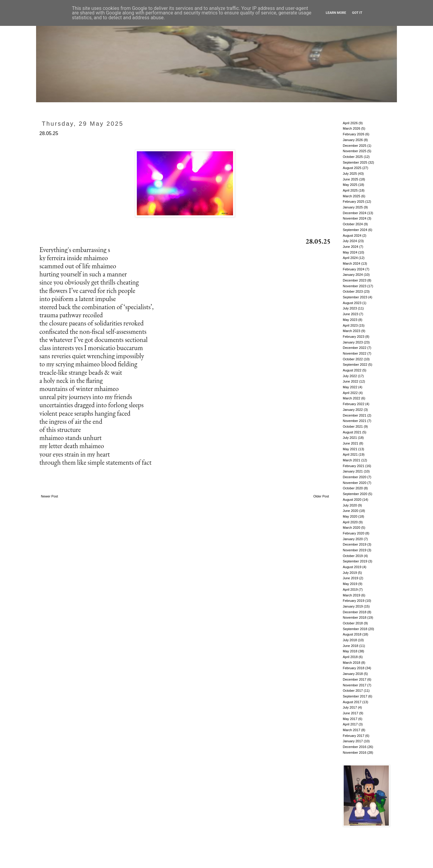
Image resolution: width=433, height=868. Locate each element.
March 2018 (352, 663)
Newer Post (49, 496)
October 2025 (353, 157)
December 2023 (355, 280)
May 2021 (350, 449)
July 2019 (350, 573)
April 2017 (350, 724)
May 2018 (350, 651)
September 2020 (355, 494)
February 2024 (354, 269)
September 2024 (355, 230)
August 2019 (352, 567)
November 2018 (355, 617)
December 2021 (355, 415)
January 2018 (353, 674)
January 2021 (353, 471)
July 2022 (350, 376)
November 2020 (355, 483)
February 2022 (354, 404)
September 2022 (355, 365)
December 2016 (355, 747)
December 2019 (355, 544)
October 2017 (353, 691)
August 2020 (352, 500)
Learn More (336, 13)
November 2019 (355, 550)
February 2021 (354, 466)
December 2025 (355, 146)
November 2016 (355, 753)
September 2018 (355, 629)
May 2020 (350, 516)
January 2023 (353, 342)
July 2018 (350, 640)
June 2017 (350, 713)
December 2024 (355, 213)
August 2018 (352, 634)
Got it (357, 13)
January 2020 (353, 539)
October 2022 (353, 359)
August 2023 (352, 303)
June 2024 (350, 247)
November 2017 (355, 685)
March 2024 (352, 263)
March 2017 (352, 730)
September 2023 (355, 297)
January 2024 (353, 275)
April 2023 (350, 325)
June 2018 (350, 646)
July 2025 (350, 174)
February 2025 (354, 202)
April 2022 (350, 393)
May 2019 (350, 584)
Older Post (321, 496)
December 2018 (355, 612)
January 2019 (353, 606)
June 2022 (350, 381)
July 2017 (350, 707)
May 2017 (350, 719)
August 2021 (352, 432)
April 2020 (350, 522)
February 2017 (354, 736)
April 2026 (350, 123)
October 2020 (353, 488)
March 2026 (352, 128)
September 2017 (355, 696)
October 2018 (353, 623)
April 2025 (350, 190)
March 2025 (352, 196)
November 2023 (355, 286)
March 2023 (352, 331)
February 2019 (354, 601)
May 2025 (350, 185)
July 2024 (350, 241)
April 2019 (350, 589)
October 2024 (353, 224)
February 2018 (354, 668)
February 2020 (354, 533)
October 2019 (353, 556)
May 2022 (350, 387)
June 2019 (350, 578)
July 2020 (350, 505)
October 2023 (353, 291)
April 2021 (350, 454)
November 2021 (355, 421)
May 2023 (350, 320)
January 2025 (353, 207)
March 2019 (352, 595)
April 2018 (350, 657)
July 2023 (350, 308)
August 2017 (352, 702)
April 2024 (350, 258)
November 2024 (355, 218)
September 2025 (355, 162)
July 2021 (350, 438)
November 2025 (355, 151)
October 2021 (353, 426)
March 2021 (352, 460)
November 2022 (355, 353)
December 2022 (355, 348)
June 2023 (350, 314)
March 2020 (352, 528)
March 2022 (352, 398)
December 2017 (355, 679)
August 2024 (352, 235)
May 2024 (350, 252)
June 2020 (350, 511)
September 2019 (355, 561)
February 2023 (354, 337)
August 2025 (352, 168)
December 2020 (355, 477)
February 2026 (354, 134)
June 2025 (350, 179)
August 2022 (352, 370)
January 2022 (353, 410)
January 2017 (353, 741)
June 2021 (350, 443)
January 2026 (353, 140)
